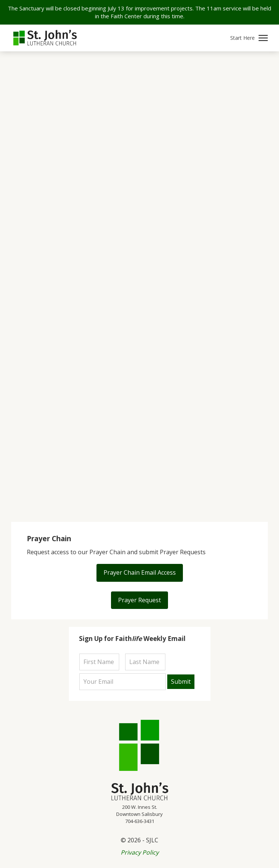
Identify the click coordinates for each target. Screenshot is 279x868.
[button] (249, 38)
